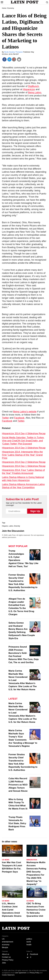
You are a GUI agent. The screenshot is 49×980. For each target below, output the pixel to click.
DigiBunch (33, 86)
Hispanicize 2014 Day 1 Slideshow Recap (24, 466)
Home (4, 8)
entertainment (8, 942)
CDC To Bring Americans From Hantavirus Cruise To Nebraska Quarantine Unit (36, 910)
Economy (11, 8)
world (29, 942)
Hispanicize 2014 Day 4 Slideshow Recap (24, 434)
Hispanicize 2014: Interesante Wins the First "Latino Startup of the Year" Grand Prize (22, 455)
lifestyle (5, 947)
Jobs (4, 963)
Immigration (32, 860)
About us (6, 954)
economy (6, 945)
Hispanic (5, 526)
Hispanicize (29, 89)
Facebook (19, 418)
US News (6, 860)
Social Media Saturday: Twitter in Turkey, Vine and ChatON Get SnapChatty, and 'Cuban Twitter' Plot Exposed (23, 441)
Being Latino (35, 92)
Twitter (5, 418)
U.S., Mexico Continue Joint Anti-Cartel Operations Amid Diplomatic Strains (12, 910)
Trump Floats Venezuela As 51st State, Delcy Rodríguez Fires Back (17, 823)
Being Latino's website (25, 412)
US (3, 939)
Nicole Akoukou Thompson (14, 52)
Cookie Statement (8, 975)
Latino (11, 526)
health (29, 945)
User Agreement (21, 973)
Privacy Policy (8, 960)
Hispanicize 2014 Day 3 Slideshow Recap (24, 448)
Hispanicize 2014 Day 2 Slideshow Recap (24, 462)
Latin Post (24, 2)
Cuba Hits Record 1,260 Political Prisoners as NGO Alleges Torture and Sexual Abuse (18, 785)
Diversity (17, 526)
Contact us (6, 957)
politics (29, 939)
